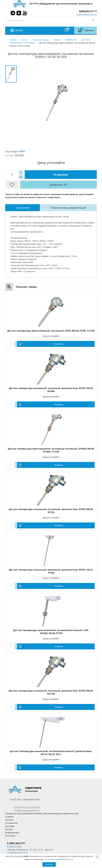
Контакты (10, 836)
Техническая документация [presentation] (68, 208)
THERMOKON (71, 40)
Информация (12, 833)
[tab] (23, 208)
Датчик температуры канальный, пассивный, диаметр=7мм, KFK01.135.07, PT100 (51, 571)
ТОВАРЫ (57, 40)
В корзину (61, 175)
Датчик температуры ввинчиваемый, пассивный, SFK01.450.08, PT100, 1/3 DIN (51, 331)
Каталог (25, 40)
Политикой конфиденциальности (59, 859)
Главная (13, 40)
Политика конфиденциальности (27, 810)
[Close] (97, 857)
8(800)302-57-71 (88, 11)
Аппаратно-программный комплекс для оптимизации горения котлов (42, 813)
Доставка (10, 826)
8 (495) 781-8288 (14, 846)
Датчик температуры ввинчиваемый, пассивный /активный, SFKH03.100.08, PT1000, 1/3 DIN (51, 450)
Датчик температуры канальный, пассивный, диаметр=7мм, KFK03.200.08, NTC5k (51, 511)
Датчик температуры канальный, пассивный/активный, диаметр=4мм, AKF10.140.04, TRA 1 (51, 753)
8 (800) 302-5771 (16, 843)
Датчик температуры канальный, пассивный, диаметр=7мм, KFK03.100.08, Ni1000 (51, 390)
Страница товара (41, 40)
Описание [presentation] (23, 208)
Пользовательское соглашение (27, 807)
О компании (11, 823)
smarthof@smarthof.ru (87, 14)
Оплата (9, 829)
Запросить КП (59, 185)
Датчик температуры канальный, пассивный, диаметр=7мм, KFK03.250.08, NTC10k (51, 692)
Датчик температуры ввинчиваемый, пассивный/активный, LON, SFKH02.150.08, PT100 (51, 632)
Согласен (49, 864)
